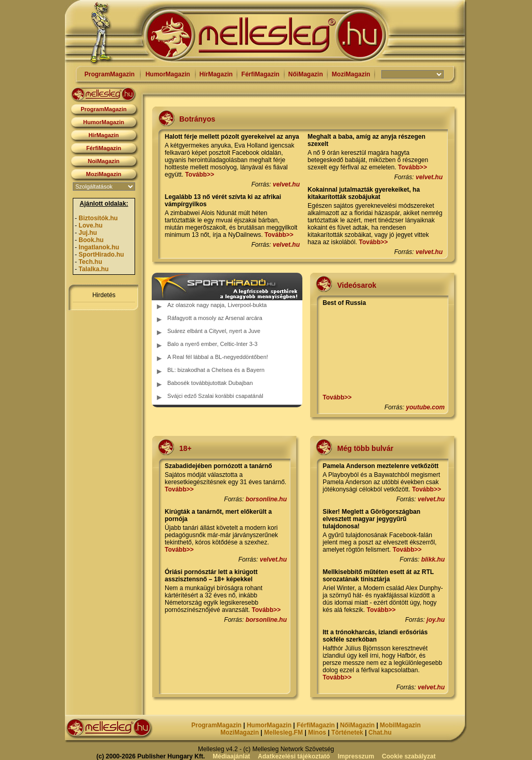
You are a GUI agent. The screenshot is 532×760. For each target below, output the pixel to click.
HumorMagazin (168, 74)
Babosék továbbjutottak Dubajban (210, 383)
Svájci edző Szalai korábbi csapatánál (215, 396)
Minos (317, 732)
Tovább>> (199, 175)
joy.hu (436, 620)
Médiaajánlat (231, 756)
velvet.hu (286, 184)
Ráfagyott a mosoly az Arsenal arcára (215, 318)
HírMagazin (216, 74)
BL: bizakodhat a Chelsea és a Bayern (216, 370)
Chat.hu (380, 732)
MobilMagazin (400, 725)
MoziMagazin (351, 74)
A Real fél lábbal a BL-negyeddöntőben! (218, 357)
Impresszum (356, 756)
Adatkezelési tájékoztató (294, 756)
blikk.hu (433, 559)
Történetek (347, 732)
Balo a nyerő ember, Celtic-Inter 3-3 (212, 344)
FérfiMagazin (261, 74)
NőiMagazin (306, 74)
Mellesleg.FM (283, 732)
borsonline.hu (266, 499)
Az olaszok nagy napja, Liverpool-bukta (217, 305)
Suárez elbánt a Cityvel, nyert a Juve (214, 331)
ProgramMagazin (109, 74)
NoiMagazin (104, 161)
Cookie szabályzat (409, 756)
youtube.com (425, 407)
